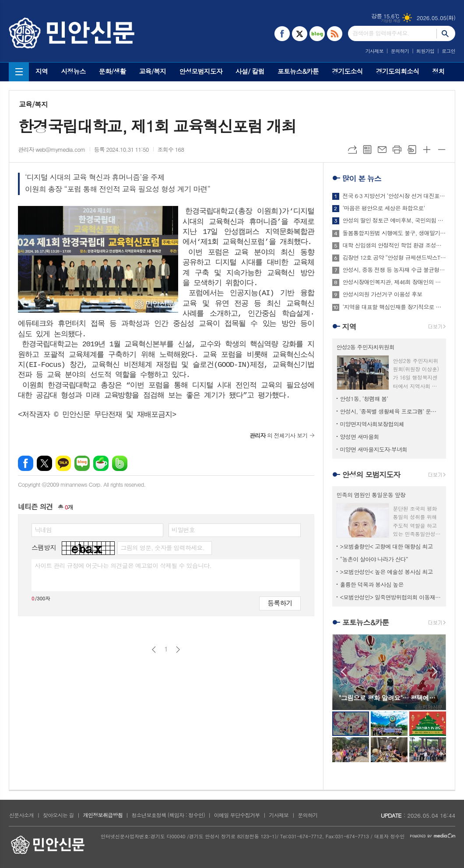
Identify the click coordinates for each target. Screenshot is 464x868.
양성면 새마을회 (360, 437)
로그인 (448, 51)
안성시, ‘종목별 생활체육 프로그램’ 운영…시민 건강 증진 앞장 (391, 411)
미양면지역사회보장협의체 (372, 424)
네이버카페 (101, 463)
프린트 (397, 150)
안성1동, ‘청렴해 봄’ (364, 399)
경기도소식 (347, 71)
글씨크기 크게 (427, 150)
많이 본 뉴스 (362, 178)
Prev (343, 671)
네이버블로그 (82, 463)
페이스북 (26, 463)
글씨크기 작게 (442, 150)
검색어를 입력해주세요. (381, 33)
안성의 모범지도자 (371, 474)
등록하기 (280, 603)
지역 (42, 71)
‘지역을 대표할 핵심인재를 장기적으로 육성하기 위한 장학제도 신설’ (394, 307)
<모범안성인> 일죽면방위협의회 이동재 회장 (391, 597)
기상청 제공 (391, 21)
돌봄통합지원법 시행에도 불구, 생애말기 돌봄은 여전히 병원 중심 (394, 233)
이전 (154, 650)
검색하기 (446, 33)
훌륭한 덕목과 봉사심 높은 (372, 584)
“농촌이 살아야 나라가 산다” (374, 559)
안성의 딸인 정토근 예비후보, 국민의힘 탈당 (394, 220)
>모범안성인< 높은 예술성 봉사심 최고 (387, 572)
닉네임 (43, 530)
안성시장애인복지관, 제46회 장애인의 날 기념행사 (394, 282)
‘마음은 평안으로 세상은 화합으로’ (384, 208)
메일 (382, 150)
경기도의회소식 (398, 71)
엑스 (44, 463)
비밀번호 (183, 530)
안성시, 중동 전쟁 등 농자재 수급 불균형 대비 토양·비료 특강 (394, 270)
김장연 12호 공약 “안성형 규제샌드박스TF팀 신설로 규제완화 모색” (394, 258)
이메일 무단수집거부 (237, 815)
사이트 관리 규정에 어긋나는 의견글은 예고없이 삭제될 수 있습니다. (123, 565)
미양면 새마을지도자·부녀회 (374, 449)
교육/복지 (152, 71)
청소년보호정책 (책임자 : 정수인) (168, 815)
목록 (367, 150)
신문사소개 (21, 815)
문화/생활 (112, 71)
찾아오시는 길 (58, 815)
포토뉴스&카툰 (298, 71)
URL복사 (352, 150)
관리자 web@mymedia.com (52, 149)
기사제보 (374, 51)
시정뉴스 (73, 71)
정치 (438, 71)
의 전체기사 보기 (279, 435)
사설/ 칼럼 (250, 71)
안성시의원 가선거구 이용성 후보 (383, 294)
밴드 (120, 463)
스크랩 (412, 150)
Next (435, 671)
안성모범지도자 (201, 71)
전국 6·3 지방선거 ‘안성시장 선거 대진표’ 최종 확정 (394, 196)
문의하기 (400, 51)
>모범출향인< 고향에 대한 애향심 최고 (387, 546)
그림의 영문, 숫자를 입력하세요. (162, 547)
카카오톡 (63, 463)
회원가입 (425, 51)
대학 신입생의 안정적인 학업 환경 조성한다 (394, 245)
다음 (178, 650)
